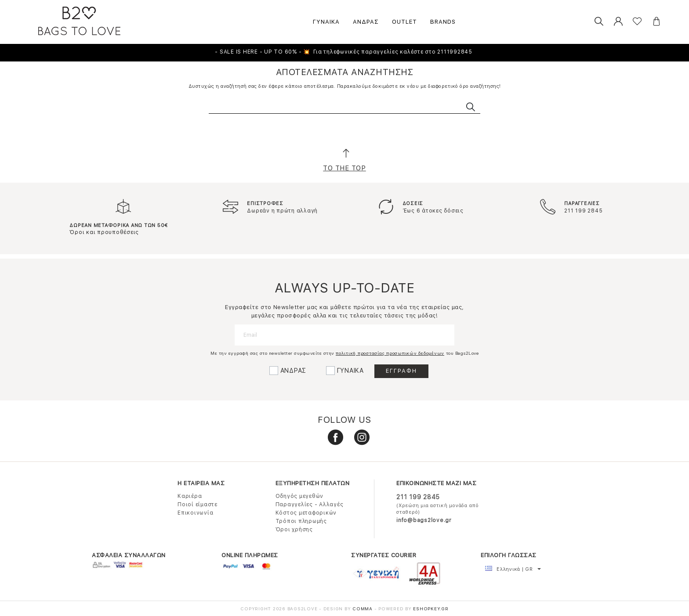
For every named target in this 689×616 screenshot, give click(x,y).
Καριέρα (190, 496)
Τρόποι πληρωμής (301, 521)
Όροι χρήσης (294, 530)
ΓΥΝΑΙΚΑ (326, 22)
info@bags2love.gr (424, 520)
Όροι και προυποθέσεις (104, 232)
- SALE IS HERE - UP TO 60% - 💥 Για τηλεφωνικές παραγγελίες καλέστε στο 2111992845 (344, 52)
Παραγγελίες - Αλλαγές (310, 504)
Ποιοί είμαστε (198, 504)
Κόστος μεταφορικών (306, 513)
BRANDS (443, 22)
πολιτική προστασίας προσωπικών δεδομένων (390, 353)
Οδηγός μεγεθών (300, 496)
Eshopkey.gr (431, 609)
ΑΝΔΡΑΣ (366, 22)
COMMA (363, 609)
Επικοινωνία (195, 513)
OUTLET (404, 22)
